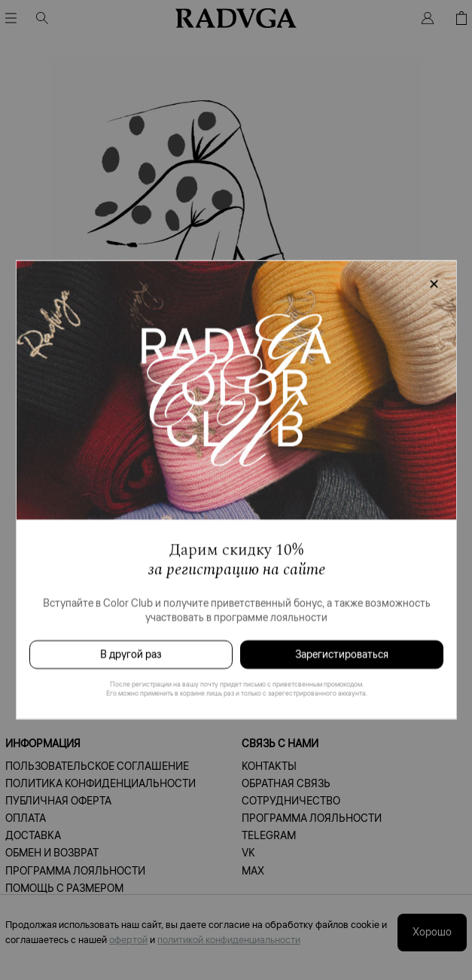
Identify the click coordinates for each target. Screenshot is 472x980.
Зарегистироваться (342, 655)
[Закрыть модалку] (433, 284)
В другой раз (130, 655)
